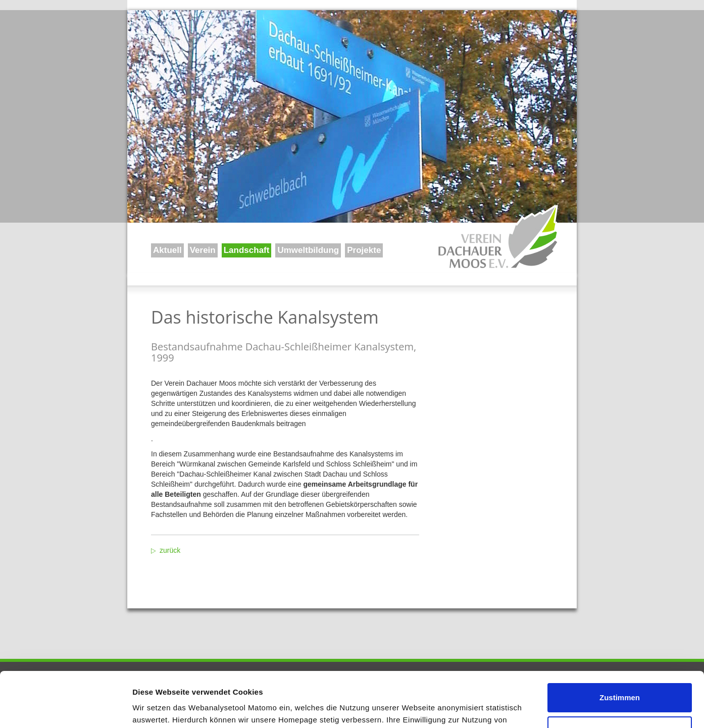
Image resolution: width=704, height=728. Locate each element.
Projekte (364, 250)
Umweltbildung (308, 250)
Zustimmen (620, 646)
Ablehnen (620, 679)
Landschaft (247, 250)
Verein (203, 250)
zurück (170, 550)
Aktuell (167, 250)
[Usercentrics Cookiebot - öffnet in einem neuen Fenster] (65, 708)
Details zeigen (158, 708)
